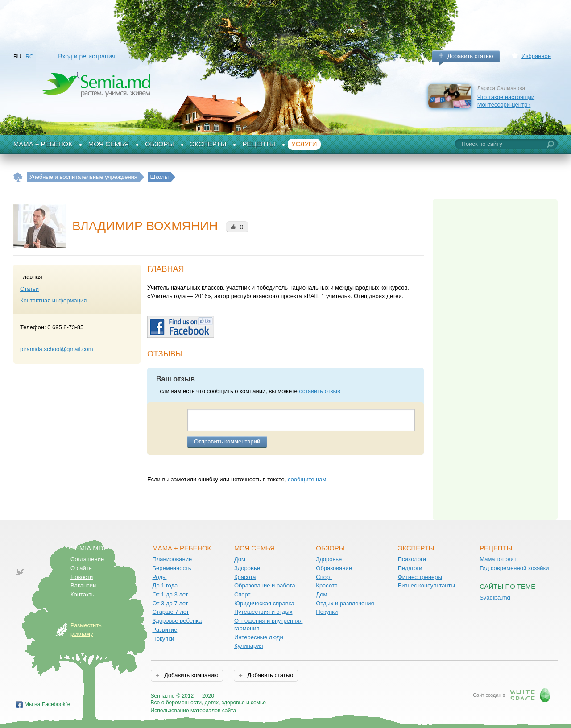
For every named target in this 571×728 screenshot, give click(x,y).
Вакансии (83, 585)
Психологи (412, 559)
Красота (245, 577)
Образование (334, 568)
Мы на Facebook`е (48, 704)
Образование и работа (265, 585)
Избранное (536, 56)
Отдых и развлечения (345, 603)
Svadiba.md (495, 598)
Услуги (304, 144)
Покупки (163, 639)
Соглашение (87, 559)
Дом (240, 559)
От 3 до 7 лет (170, 603)
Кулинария (249, 646)
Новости (82, 577)
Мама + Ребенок (43, 144)
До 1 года (165, 585)
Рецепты (259, 144)
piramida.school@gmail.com (56, 349)
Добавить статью (470, 56)
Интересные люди (259, 637)
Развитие (165, 630)
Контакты (83, 594)
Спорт (242, 594)
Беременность (172, 568)
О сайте (81, 568)
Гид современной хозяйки (514, 568)
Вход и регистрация (87, 56)
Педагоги (410, 568)
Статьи (29, 289)
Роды (159, 577)
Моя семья (109, 144)
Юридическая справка (264, 603)
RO (29, 57)
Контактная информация (53, 300)
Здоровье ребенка (177, 621)
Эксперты (208, 144)
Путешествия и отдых (263, 612)
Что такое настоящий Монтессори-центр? (506, 101)
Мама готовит (498, 559)
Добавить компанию (190, 675)
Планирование (172, 559)
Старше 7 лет (170, 612)
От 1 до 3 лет (170, 594)
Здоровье (247, 568)
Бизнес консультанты (426, 585)
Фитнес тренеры (420, 577)
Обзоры (159, 144)
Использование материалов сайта (194, 711)
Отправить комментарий (227, 441)
